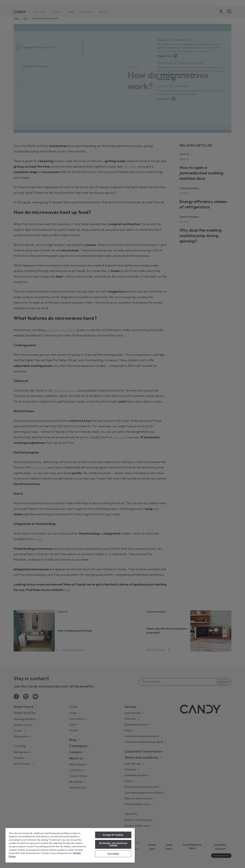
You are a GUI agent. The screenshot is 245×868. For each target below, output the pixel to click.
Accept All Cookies (113, 835)
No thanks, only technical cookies (113, 844)
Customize (113, 854)
